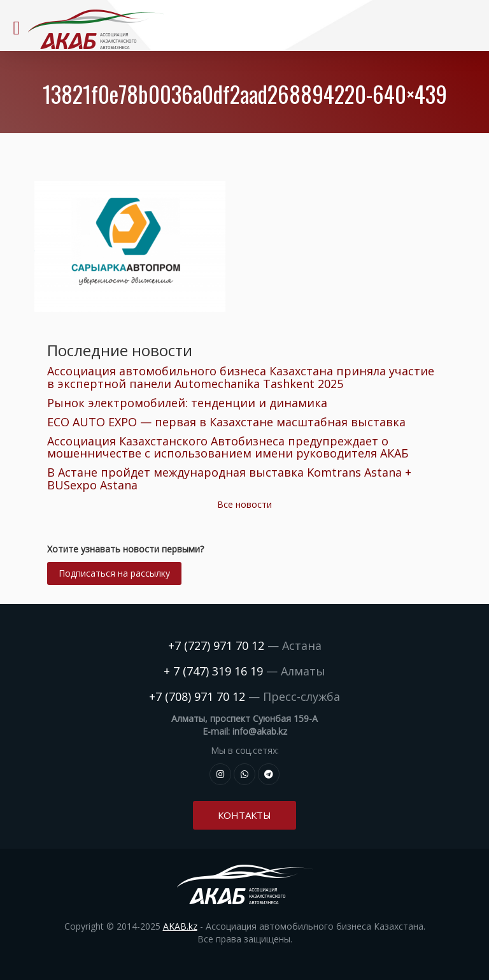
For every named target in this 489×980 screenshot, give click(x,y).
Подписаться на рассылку (114, 573)
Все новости (244, 504)
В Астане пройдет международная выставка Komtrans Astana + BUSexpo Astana (229, 479)
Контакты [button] (244, 815)
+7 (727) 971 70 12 (216, 645)
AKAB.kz (180, 926)
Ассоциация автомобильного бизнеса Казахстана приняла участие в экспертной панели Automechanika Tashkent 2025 (241, 377)
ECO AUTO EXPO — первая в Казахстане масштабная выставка (226, 422)
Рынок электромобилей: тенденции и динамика (187, 403)
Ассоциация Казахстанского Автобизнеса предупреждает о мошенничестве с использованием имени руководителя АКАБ (228, 447)
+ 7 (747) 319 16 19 (213, 671)
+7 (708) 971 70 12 (197, 696)
